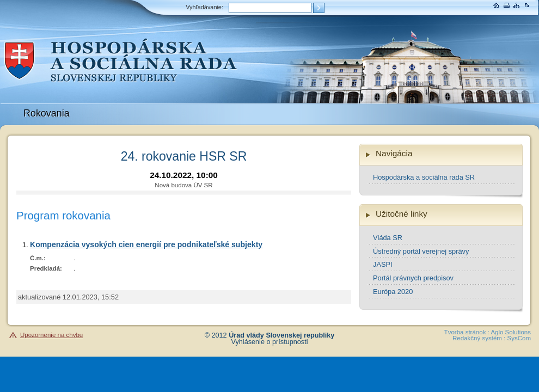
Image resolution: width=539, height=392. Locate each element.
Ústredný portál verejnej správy (421, 251)
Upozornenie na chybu (51, 335)
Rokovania (47, 113)
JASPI (383, 264)
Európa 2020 (393, 292)
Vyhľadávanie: (204, 7)
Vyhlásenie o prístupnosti (270, 342)
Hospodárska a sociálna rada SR (424, 177)
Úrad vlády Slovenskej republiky (281, 335)
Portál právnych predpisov (413, 278)
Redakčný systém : (479, 338)
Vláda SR (388, 238)
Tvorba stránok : (467, 332)
